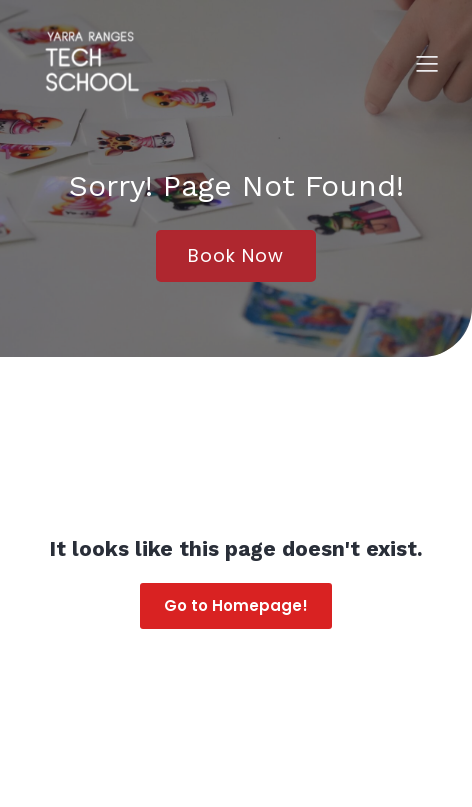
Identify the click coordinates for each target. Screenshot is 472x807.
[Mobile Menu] (427, 63)
